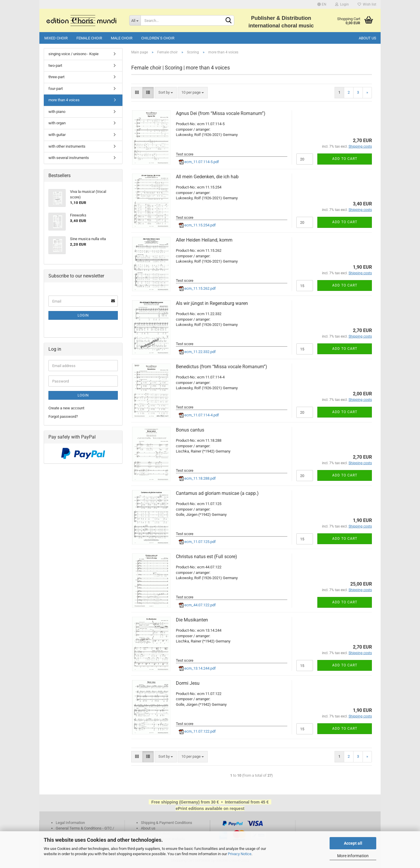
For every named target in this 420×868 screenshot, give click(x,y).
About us (367, 38)
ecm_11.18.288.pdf (197, 478)
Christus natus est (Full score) (206, 557)
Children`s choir (158, 38)
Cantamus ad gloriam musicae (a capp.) (217, 493)
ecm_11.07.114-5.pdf (199, 162)
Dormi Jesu (188, 683)
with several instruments (69, 158)
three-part (56, 77)
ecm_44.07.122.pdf (197, 605)
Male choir (122, 38)
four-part (56, 89)
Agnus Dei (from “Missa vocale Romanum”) (221, 113)
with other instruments (67, 146)
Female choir (89, 38)
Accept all (353, 843)
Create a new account (66, 408)
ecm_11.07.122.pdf (197, 731)
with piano (57, 112)
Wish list (367, 4)
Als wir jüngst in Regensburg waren (212, 303)
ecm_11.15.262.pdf (197, 288)
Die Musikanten (192, 620)
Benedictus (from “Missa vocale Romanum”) (222, 367)
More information (353, 856)
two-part (55, 66)
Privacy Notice (240, 854)
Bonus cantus (190, 430)
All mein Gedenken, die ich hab (207, 177)
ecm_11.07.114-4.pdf (199, 415)
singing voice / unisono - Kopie (73, 54)
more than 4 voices (64, 100)
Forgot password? (63, 416)
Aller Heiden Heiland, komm (204, 240)
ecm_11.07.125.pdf (197, 542)
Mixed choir (56, 38)
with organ (57, 123)
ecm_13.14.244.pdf (197, 668)
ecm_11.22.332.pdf (197, 352)
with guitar (57, 135)
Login (342, 4)
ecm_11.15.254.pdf (197, 225)
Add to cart (345, 159)
